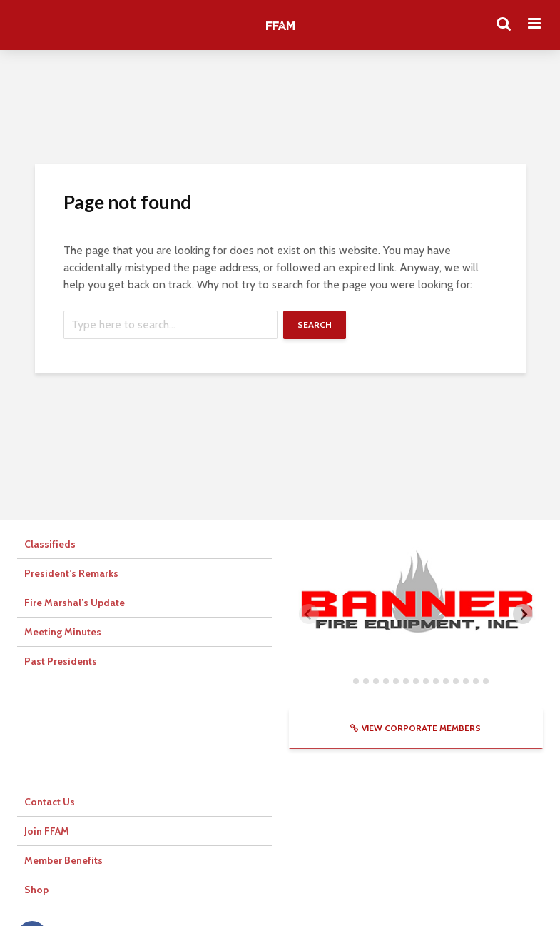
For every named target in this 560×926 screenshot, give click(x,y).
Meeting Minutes (63, 632)
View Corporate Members (416, 728)
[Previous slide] (309, 614)
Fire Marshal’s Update (75, 603)
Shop (36, 890)
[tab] (346, 681)
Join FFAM (47, 831)
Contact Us (50, 802)
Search (315, 324)
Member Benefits (63, 860)
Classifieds (50, 544)
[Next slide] (523, 614)
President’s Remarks (71, 573)
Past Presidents (61, 661)
